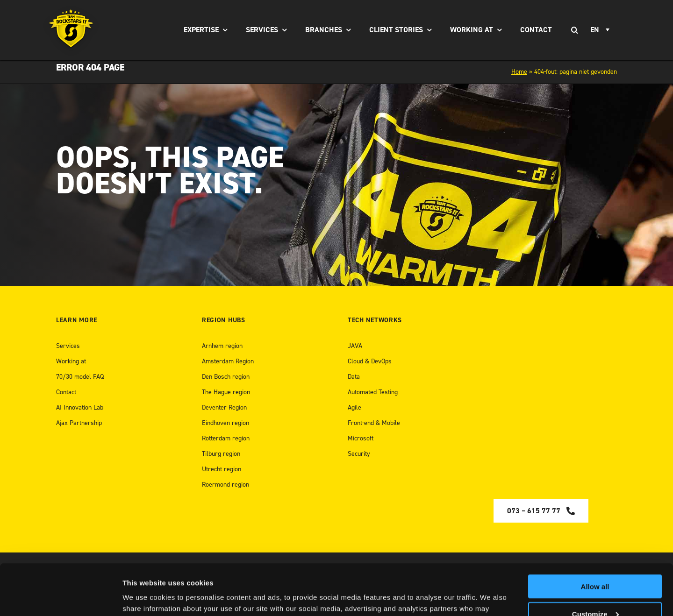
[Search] (574, 30)
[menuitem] (601, 30)
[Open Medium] (538, 579)
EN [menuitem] (595, 30)
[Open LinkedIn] (560, 579)
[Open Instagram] (581, 579)
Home (519, 72)
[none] (601, 30)
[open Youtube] (599, 579)
